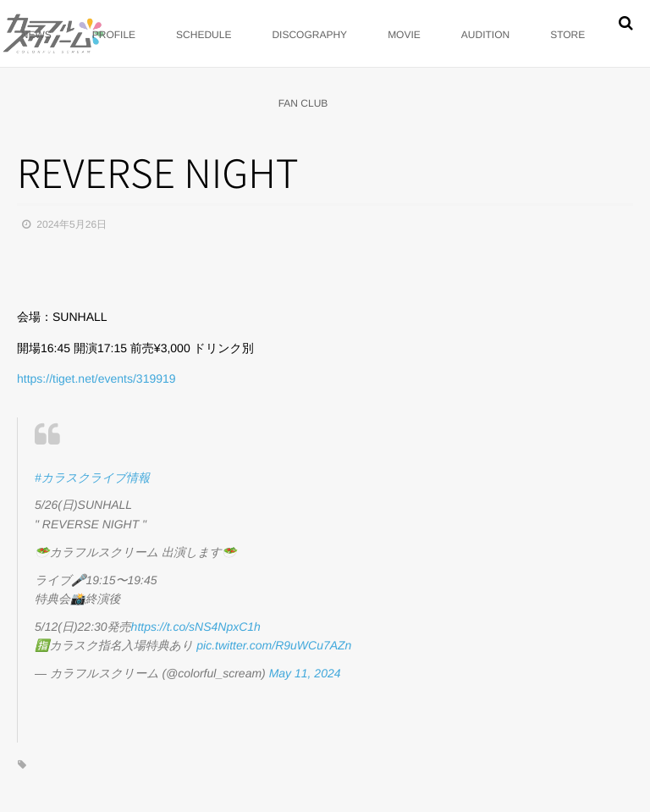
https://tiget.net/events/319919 (96, 378)
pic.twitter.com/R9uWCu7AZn (274, 645)
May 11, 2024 (305, 673)
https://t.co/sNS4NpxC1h (196, 627)
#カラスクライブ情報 (92, 478)
